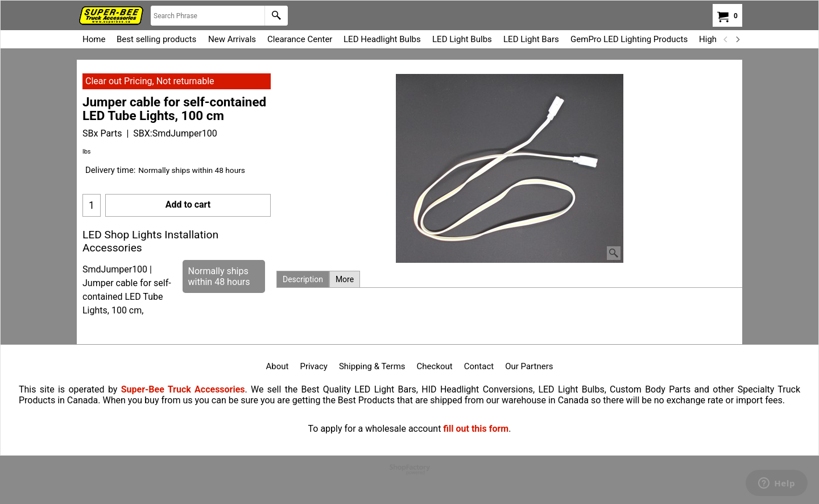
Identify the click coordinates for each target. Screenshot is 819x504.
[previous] (726, 39)
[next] (737, 39)
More (345, 279)
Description (303, 279)
